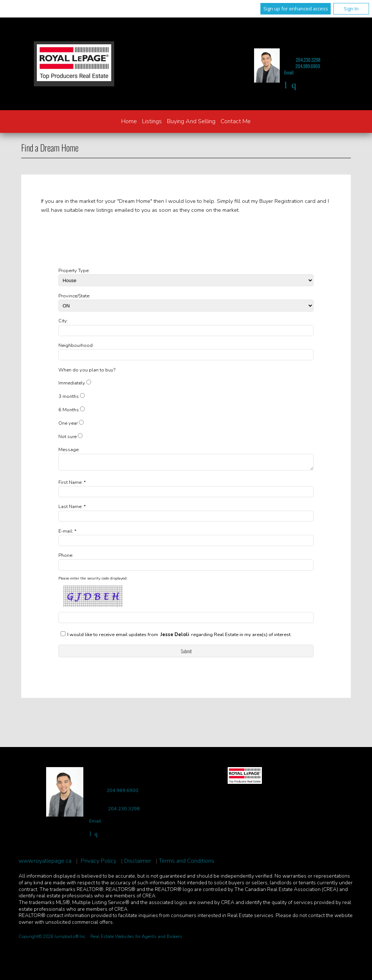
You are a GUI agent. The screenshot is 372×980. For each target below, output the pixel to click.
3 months (69, 396)
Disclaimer (138, 863)
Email (289, 72)
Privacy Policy (99, 863)
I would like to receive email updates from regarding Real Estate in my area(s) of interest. (179, 637)
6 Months (69, 410)
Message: (69, 450)
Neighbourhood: (76, 345)
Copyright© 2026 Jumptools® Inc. (52, 939)
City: (63, 321)
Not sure (68, 437)
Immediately (72, 383)
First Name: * (72, 485)
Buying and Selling (191, 121)
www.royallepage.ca (45, 863)
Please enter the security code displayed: (93, 581)
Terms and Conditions (187, 863)
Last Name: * (72, 509)
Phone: (66, 558)
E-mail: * (68, 533)
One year (68, 423)
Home (129, 121)
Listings (152, 121)
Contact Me (236, 121)
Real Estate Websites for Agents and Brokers (136, 939)
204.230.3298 (308, 60)
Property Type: (74, 271)
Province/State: (74, 296)
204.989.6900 (308, 66)
